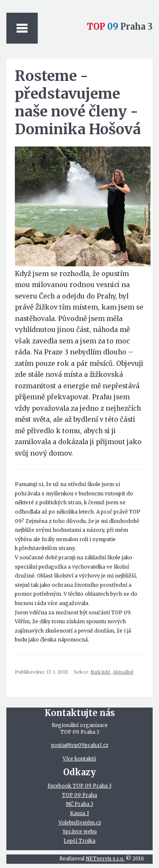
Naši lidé (100, 672)
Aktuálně (123, 672)
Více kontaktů (79, 759)
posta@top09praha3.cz (80, 745)
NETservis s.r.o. (105, 859)
